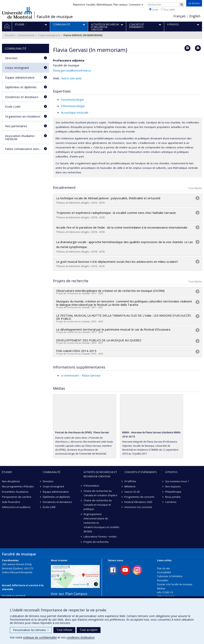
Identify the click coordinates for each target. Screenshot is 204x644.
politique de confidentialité (40, 637)
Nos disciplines (11, 481)
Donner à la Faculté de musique (175, 584)
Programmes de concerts (139, 497)
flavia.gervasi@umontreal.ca (72, 70)
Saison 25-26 (132, 492)
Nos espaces (173, 486)
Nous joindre (173, 497)
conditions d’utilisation (81, 637)
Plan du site (163, 568)
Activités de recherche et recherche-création (100, 474)
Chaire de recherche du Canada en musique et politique (98, 505)
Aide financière (11, 502)
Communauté (26, 35)
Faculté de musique (55, 17)
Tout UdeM (168, 9)
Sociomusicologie (72, 99)
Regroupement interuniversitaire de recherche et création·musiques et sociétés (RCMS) (102, 523)
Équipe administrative (20, 77)
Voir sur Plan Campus (69, 594)
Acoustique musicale (75, 112)
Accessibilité (164, 572)
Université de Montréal (17, 13)
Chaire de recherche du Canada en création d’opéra (100, 493)
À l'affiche (130, 481)
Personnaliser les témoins (31, 630)
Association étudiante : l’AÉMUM (20, 137)
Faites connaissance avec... (23, 149)
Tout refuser (64, 630)
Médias (161, 588)
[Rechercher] (182, 5)
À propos (171, 472)
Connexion (136, 5)
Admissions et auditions (16, 507)
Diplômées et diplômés (21, 87)
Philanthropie (173, 492)
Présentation (91, 486)
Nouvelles (163, 580)
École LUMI (13, 107)
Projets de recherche (96, 542)
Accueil (10, 35)
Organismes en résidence (23, 116)
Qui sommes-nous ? (177, 481)
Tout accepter (89, 630)
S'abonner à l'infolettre (170, 576)
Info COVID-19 (165, 592)
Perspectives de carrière (17, 497)
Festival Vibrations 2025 (138, 502)
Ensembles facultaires (15, 492)
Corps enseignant (49, 35)
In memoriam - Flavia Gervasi (81, 375)
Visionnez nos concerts (138, 507)
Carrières (171, 502)
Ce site (154, 9)
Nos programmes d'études (18, 486)
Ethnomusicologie (73, 106)
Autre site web (72, 78)
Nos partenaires (16, 126)
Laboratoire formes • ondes (100, 537)
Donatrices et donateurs (22, 97)
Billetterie (130, 486)
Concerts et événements (141, 472)
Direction (11, 58)
